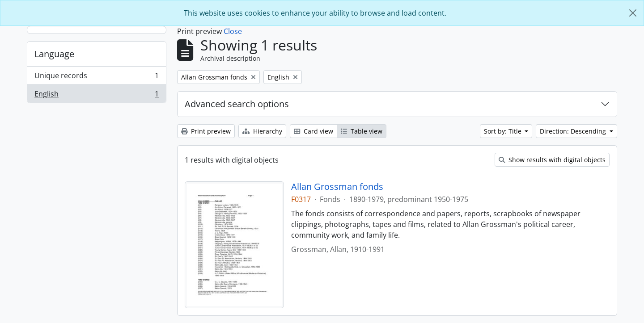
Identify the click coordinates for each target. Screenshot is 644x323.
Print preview (206, 131)
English (96, 96)
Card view (314, 131)
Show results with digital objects (552, 160)
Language (54, 54)
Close (233, 31)
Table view (362, 131)
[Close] (633, 13)
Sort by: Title (504, 131)
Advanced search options (237, 104)
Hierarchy (262, 131)
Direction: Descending (574, 131)
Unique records (96, 78)
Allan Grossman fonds (337, 187)
